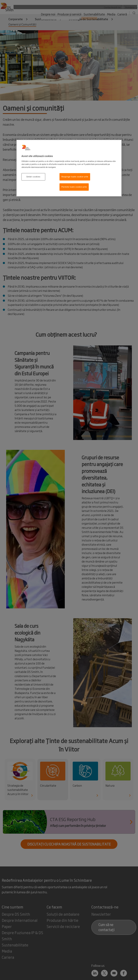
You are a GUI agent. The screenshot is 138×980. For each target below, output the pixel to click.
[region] (69, 168)
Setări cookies (33, 177)
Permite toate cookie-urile (74, 187)
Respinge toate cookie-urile (75, 177)
